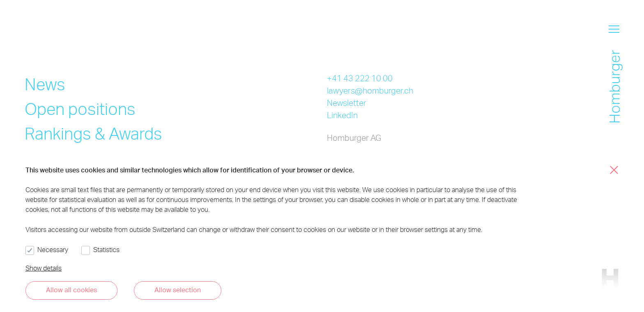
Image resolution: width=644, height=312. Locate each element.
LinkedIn (342, 115)
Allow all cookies (71, 290)
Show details (44, 268)
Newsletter (347, 103)
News (45, 84)
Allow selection (178, 290)
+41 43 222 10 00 (360, 78)
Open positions (80, 109)
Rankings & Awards (93, 133)
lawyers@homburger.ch (370, 90)
